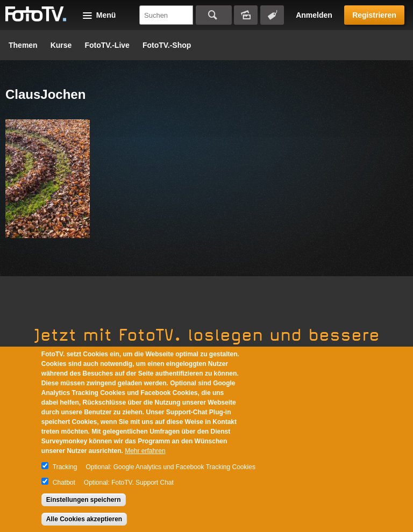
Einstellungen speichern (84, 500)
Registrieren (374, 15)
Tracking (65, 467)
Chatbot (64, 483)
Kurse (61, 45)
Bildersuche (246, 15)
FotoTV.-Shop (167, 45)
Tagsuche (272, 15)
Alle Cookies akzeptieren (84, 519)
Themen (23, 45)
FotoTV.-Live (107, 45)
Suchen (214, 15)
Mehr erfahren (145, 451)
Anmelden (314, 15)
